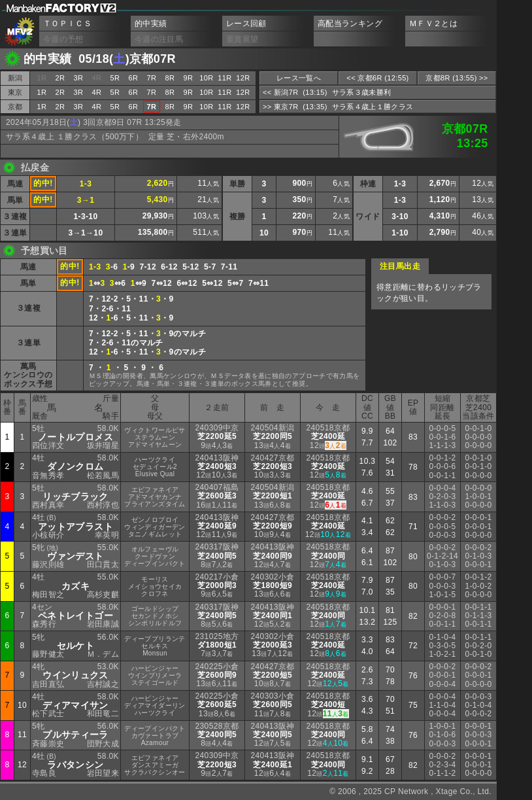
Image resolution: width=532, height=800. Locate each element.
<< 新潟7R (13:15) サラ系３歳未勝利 (327, 92)
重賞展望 (242, 39)
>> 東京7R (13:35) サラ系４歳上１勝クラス (338, 107)
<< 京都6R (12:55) (377, 78)
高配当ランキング (350, 24)
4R (97, 92)
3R (79, 78)
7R (152, 78)
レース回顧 (246, 24)
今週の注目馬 (159, 39)
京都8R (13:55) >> (457, 78)
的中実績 (151, 24)
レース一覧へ (299, 78)
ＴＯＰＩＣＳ (67, 24)
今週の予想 (63, 39)
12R (243, 78)
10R (206, 78)
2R (60, 78)
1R (42, 92)
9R (189, 78)
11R (224, 78)
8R (170, 78)
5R (115, 78)
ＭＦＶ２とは (433, 24)
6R (134, 78)
